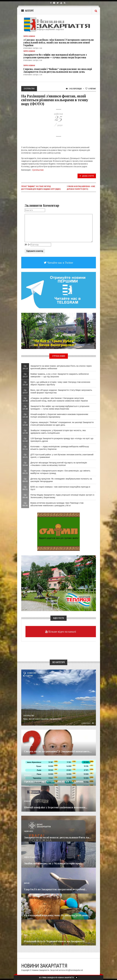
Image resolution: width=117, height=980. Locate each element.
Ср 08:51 (25, 488)
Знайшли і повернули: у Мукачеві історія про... (53, 863)
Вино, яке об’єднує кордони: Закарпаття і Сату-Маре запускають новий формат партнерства (61, 391)
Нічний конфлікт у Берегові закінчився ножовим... (56, 807)
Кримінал (27, 801)
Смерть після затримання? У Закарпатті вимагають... (58, 751)
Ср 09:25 (25, 472)
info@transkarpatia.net (74, 970)
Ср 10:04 (25, 464)
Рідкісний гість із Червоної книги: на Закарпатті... (55, 941)
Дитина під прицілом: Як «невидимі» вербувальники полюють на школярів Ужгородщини (61, 480)
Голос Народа (28, 745)
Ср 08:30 (25, 504)
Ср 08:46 (25, 496)
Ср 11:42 (25, 440)
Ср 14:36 (25, 399)
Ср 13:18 (25, 415)
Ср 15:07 (25, 391)
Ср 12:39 (25, 432)
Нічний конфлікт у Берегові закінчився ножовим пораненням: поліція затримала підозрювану (59, 415)
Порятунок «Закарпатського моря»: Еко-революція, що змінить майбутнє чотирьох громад (60, 472)
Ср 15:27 (25, 375)
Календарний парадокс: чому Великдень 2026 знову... (57, 915)
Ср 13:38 (25, 407)
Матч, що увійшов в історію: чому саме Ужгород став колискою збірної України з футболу (60, 383)
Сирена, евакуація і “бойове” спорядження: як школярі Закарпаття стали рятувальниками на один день (58, 70)
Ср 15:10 (25, 383)
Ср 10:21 (25, 456)
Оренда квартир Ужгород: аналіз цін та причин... (55, 781)
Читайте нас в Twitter (60, 263)
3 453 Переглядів (74, 89)
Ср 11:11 (25, 448)
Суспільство (38, 170)
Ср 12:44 (25, 424)
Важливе (27, 883)
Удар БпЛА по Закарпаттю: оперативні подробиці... (56, 889)
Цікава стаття (87, 176)
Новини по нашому (30, 857)
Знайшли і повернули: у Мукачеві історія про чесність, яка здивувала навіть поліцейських (58, 432)
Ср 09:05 (25, 480)
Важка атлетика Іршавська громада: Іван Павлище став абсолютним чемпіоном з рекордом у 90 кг (57, 504)
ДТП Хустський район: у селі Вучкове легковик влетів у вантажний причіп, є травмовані (62, 456)
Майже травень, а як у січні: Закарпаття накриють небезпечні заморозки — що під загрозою (60, 375)
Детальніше (87, 723)
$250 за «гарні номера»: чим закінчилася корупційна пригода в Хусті (60, 488)
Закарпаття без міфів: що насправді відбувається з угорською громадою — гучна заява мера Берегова (55, 56)
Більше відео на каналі (62, 632)
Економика (28, 775)
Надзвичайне (28, 831)
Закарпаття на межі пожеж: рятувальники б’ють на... (58, 837)
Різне (26, 935)
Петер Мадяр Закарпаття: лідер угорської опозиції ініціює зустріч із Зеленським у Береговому (62, 496)
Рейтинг (91, 89)
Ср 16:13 (25, 367)
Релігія (26, 909)
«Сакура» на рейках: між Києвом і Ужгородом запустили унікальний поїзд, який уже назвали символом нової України (58, 42)
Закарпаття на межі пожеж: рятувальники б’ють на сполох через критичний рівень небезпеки (61, 367)
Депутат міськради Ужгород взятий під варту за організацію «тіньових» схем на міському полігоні (59, 464)
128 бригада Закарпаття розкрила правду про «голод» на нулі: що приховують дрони (62, 440)
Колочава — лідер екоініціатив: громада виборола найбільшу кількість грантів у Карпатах (60, 448)
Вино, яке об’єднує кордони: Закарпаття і (42, 719)
